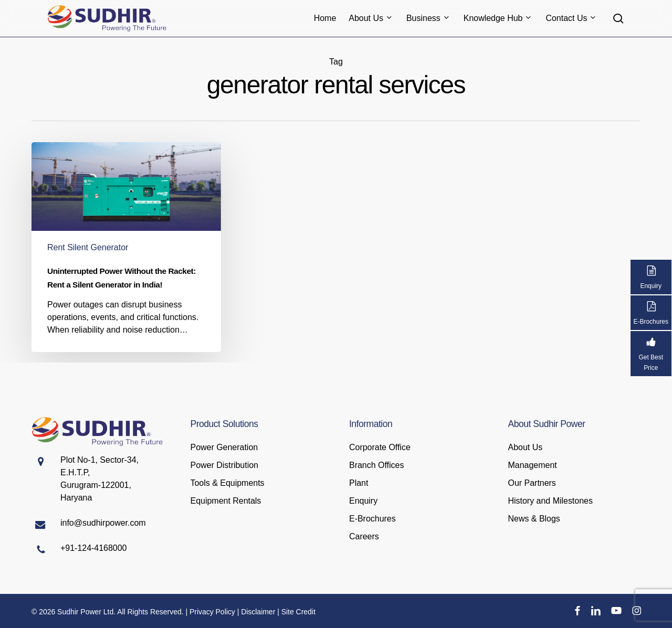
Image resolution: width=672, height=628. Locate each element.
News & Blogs (534, 519)
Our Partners (532, 483)
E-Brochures (372, 519)
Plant (359, 483)
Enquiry (363, 501)
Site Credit (298, 612)
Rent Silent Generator (88, 247)
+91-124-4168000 (93, 548)
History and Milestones (550, 501)
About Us (526, 447)
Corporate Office (380, 447)
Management (533, 465)
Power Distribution (224, 465)
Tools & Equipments (228, 483)
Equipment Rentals (226, 501)
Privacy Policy (212, 612)
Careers (364, 536)
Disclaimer (258, 612)
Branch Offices (376, 465)
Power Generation (224, 447)
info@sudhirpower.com (103, 523)
